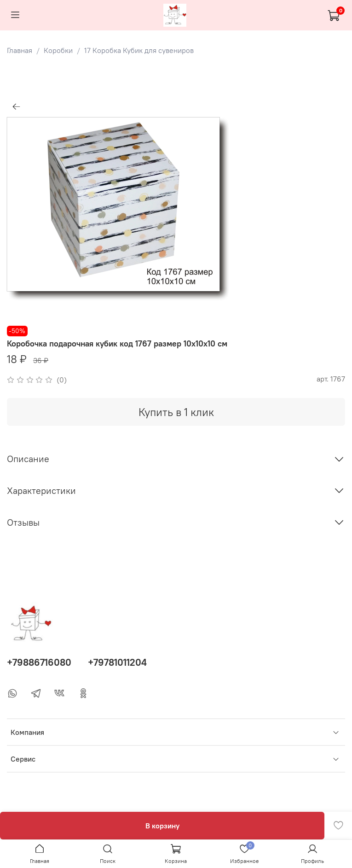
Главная (20, 50)
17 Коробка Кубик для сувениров (139, 50)
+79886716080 (39, 662)
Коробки (58, 50)
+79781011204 (117, 662)
